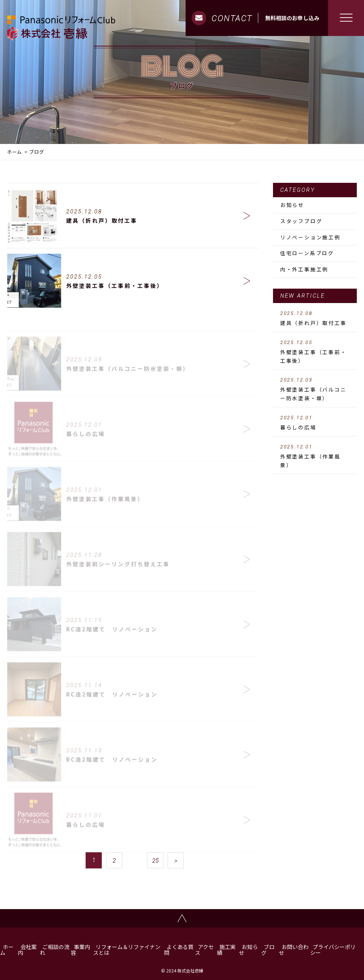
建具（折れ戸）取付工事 (315, 319)
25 (155, 861)
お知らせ (292, 205)
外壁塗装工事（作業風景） (315, 456)
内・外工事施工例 (304, 269)
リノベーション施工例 (310, 237)
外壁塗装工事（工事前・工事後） (315, 352)
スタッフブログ (301, 221)
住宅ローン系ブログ (307, 253)
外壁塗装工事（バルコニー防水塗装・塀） (315, 389)
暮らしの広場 (315, 423)
